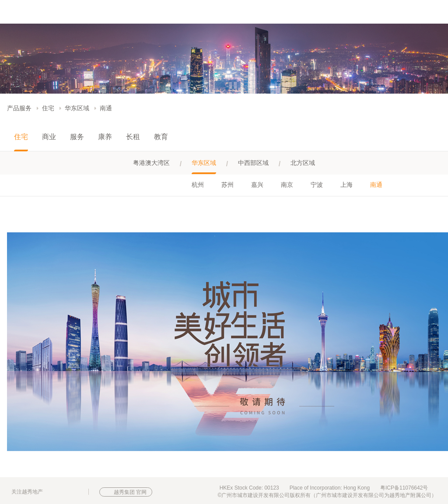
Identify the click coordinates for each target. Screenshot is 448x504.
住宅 (48, 108)
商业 (49, 137)
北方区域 (303, 163)
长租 (133, 137)
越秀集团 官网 (130, 492)
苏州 (227, 185)
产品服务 (19, 108)
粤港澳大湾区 (151, 163)
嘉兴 (257, 185)
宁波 (317, 185)
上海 (346, 185)
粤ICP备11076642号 (404, 488)
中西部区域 (253, 163)
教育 (161, 137)
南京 (287, 185)
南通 (106, 108)
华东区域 (77, 108)
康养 (105, 137)
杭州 (198, 185)
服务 (77, 137)
